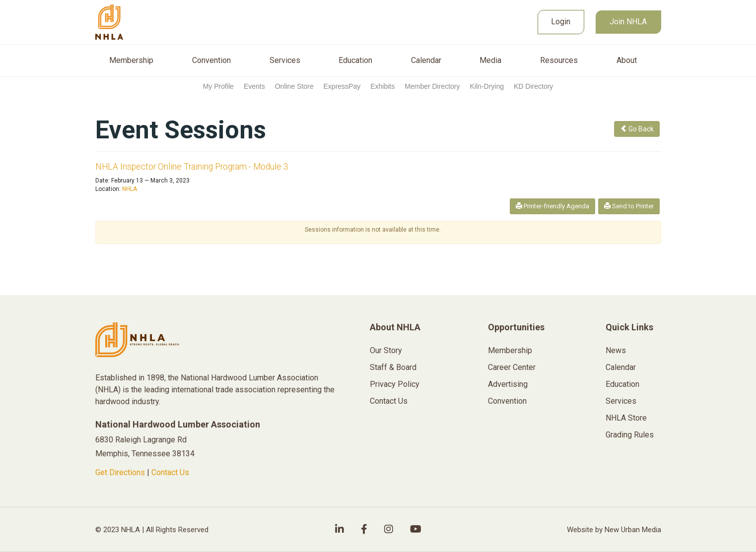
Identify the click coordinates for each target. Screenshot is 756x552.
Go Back (637, 129)
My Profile (218, 86)
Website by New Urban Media (614, 530)
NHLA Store (626, 418)
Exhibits (382, 86)
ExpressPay (342, 86)
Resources (559, 61)
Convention (211, 61)
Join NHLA (628, 22)
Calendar (426, 61)
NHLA (130, 189)
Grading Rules (630, 435)
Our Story (386, 350)
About (627, 61)
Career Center (512, 367)
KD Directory (533, 86)
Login (561, 22)
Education (355, 61)
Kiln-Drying (487, 86)
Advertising (508, 384)
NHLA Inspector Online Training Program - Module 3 (192, 167)
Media (490, 61)
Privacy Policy (395, 384)
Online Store (294, 86)
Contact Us (170, 472)
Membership (131, 61)
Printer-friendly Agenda (552, 206)
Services (285, 61)
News (616, 350)
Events (254, 86)
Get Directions (120, 472)
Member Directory (432, 86)
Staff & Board (393, 367)
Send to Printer (629, 206)
